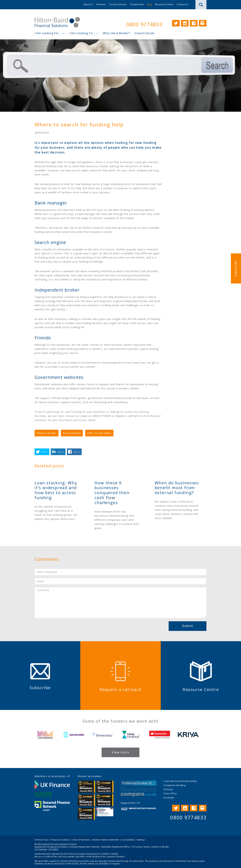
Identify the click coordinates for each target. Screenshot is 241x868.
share (60, 452)
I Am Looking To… (82, 33)
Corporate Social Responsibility (180, 781)
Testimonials (137, 4)
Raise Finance (72, 433)
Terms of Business (81, 840)
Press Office (170, 793)
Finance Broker (46, 433)
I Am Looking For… (48, 33)
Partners (101, 4)
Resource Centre (164, 4)
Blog (149, 4)
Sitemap (141, 840)
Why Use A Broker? (116, 33)
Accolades (169, 798)
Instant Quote (144, 33)
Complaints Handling (174, 785)
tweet (44, 452)
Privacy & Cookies (60, 840)
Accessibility (128, 840)
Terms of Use (41, 840)
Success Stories (118, 4)
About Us (88, 4)
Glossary (168, 789)
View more (120, 752)
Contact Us (183, 4)
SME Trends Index (99, 433)
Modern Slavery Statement (106, 840)
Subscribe (235, 268)
